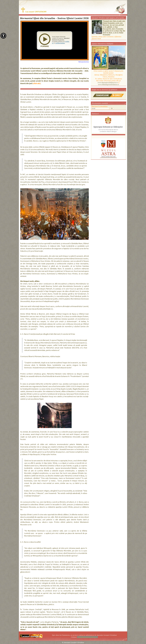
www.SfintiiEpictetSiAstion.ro (108, 85)
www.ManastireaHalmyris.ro (108, 83)
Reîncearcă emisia (84, 62)
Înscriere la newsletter (100, 106)
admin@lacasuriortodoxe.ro (87, 637)
